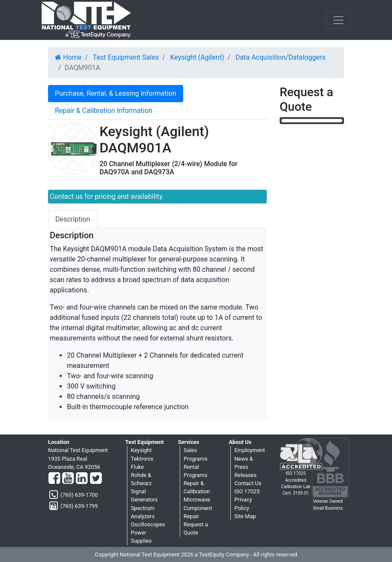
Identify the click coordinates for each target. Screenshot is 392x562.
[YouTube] (68, 479)
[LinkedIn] (82, 479)
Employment (249, 450)
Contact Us (248, 483)
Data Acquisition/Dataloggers (280, 57)
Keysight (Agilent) (197, 57)
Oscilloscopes (148, 524)
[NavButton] (338, 20)
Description (73, 219)
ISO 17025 (247, 491)
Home (68, 57)
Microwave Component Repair (198, 508)
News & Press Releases (245, 467)
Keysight (141, 450)
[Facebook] (54, 479)
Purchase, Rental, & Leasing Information (116, 93)
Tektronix (142, 459)
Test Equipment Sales (126, 57)
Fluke (137, 467)
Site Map (245, 516)
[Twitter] (96, 479)
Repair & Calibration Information (104, 111)
